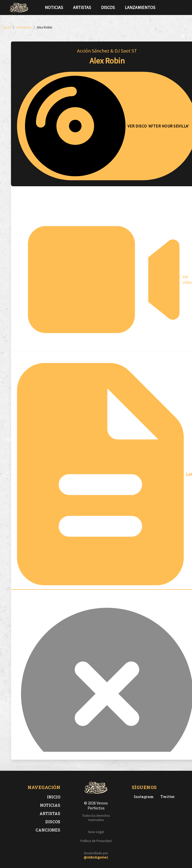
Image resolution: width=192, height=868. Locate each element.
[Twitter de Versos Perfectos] (167, 797)
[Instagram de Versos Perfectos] (143, 797)
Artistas (82, 7)
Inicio (54, 797)
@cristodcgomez (96, 857)
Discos (108, 7)
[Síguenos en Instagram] (181, 7)
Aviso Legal (96, 832)
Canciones (48, 830)
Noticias (54, 7)
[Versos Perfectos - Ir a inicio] (19, 7)
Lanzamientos (140, 7)
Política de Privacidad (96, 841)
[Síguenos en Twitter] (173, 7)
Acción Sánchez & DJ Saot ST (107, 51)
